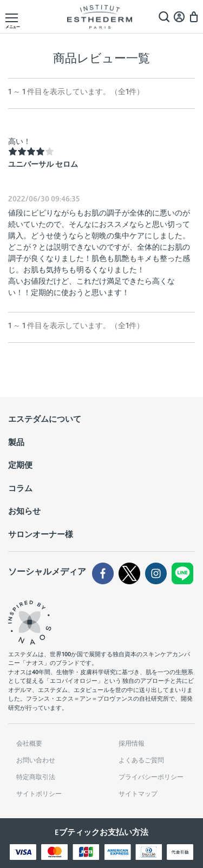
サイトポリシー (39, 794)
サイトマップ (138, 794)
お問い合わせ (36, 760)
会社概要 (29, 743)
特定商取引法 (36, 777)
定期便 (20, 465)
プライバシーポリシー (151, 777)
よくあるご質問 (141, 760)
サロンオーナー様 (41, 534)
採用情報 (132, 743)
